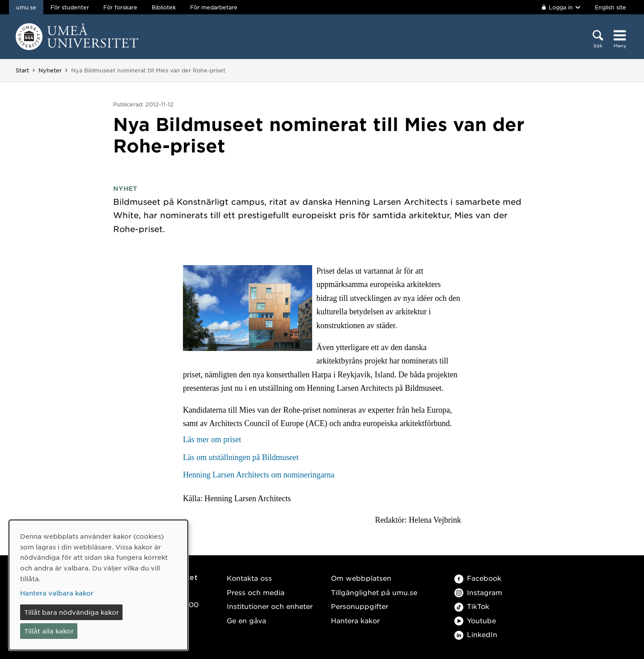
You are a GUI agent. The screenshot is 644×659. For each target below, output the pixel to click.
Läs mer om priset (212, 439)
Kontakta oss (249, 578)
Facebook (478, 578)
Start (22, 70)
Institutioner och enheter (270, 606)
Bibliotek (164, 7)
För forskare (120, 7)
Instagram (478, 592)
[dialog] (98, 585)
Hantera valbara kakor (57, 593)
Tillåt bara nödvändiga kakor (72, 612)
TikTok (472, 606)
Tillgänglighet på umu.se (374, 592)
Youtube (475, 620)
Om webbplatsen (361, 578)
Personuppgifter (360, 606)
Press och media (256, 592)
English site (610, 7)
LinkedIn (476, 634)
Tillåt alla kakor (49, 631)
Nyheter (50, 70)
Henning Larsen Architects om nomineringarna (259, 475)
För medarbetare (214, 7)
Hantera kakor (355, 620)
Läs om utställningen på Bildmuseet (241, 457)
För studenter (70, 7)
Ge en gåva (246, 620)
